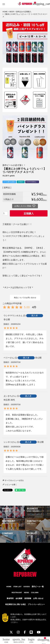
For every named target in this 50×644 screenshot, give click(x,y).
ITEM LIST (17, 587)
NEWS (26, 593)
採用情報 (28, 598)
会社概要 (19, 598)
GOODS (27, 587)
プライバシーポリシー (36, 604)
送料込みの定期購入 (24, 12)
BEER (12, 12)
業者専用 (10, 598)
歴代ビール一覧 (38, 587)
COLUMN (35, 593)
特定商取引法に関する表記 (16, 604)
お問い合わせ (38, 598)
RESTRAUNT (17, 593)
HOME (5, 12)
